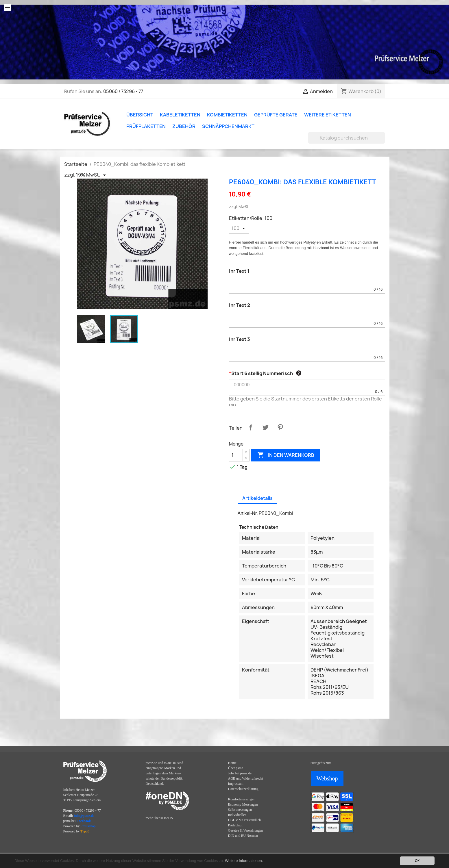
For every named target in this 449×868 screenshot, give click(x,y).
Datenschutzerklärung (243, 789)
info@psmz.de (84, 816)
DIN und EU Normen (243, 836)
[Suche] (347, 138)
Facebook (84, 821)
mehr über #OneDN (159, 818)
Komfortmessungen (242, 799)
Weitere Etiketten (328, 115)
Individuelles (237, 815)
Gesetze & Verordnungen (246, 830)
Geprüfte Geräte (276, 115)
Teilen (251, 427)
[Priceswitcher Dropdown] (86, 175)
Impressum (236, 784)
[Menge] (236, 455)
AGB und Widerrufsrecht (246, 778)
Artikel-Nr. (248, 513)
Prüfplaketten (146, 126)
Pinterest (280, 427)
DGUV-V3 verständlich (245, 820)
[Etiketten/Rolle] (239, 228)
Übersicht (140, 115)
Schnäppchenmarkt (228, 126)
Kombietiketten (227, 115)
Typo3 (85, 831)
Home (232, 763)
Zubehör (184, 126)
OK (417, 861)
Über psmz (236, 768)
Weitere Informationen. (244, 861)
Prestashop (88, 826)
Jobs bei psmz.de (240, 773)
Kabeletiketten (180, 115)
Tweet (265, 427)
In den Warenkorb (286, 455)
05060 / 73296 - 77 (123, 91)
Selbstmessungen (240, 810)
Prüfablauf (235, 825)
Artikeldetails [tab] (257, 498)
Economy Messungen (243, 804)
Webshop (327, 778)
